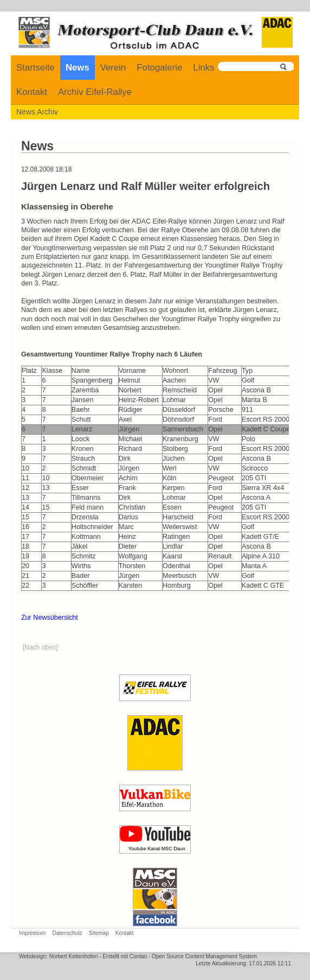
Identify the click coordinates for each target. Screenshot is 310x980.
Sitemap (99, 933)
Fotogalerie (159, 68)
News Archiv (37, 112)
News (77, 68)
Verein (113, 68)
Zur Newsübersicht (50, 618)
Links (204, 68)
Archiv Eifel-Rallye (95, 92)
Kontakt (32, 92)
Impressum (32, 933)
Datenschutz (67, 933)
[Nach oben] (40, 647)
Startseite (35, 68)
